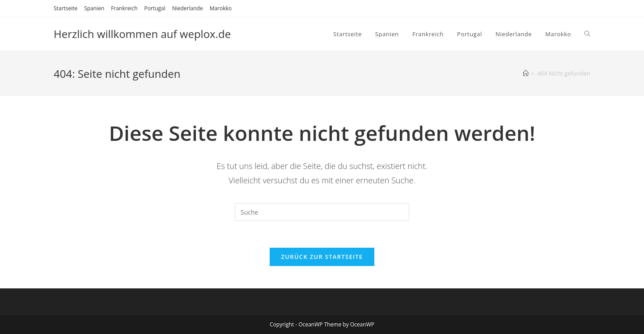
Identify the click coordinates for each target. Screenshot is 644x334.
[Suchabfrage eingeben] (322, 212)
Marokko (221, 8)
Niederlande (188, 8)
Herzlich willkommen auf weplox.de (142, 34)
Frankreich (124, 8)
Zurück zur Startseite (322, 257)
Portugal (155, 8)
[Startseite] (526, 73)
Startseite (66, 8)
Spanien (94, 8)
